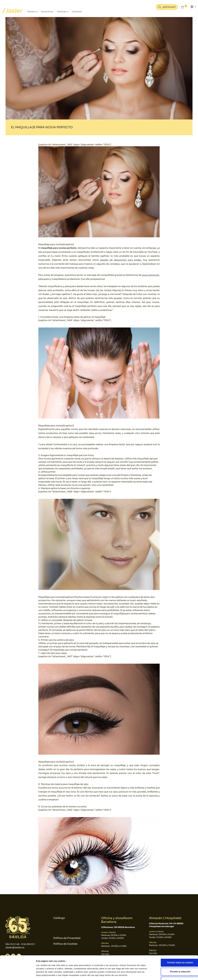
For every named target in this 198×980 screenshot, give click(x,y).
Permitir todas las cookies (175, 944)
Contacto (73, 12)
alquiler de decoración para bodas (120, 260)
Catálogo (59, 12)
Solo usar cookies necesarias (175, 962)
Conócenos (46, 12)
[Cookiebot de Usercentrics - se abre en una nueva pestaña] (18, 975)
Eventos (31, 12)
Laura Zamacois (150, 275)
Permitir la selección (175, 953)
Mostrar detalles (148, 975)
